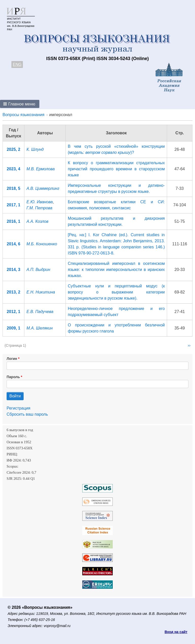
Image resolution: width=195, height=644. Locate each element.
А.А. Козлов (37, 221)
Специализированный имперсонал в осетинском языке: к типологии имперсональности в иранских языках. (116, 270)
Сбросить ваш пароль (27, 414)
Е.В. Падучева (40, 312)
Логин (12, 359)
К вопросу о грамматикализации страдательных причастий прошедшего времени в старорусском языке (116, 169)
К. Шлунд (35, 149)
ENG (17, 65)
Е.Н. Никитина (41, 292)
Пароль (13, 377)
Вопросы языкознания (23, 115)
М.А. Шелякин (39, 328)
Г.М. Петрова (39, 208)
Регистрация (19, 408)
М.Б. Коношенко (42, 244)
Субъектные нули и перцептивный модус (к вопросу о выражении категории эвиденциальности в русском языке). (116, 292)
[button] (20, 104)
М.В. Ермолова (40, 169)
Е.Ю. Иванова (39, 202)
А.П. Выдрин (38, 270)
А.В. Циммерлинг (43, 188)
